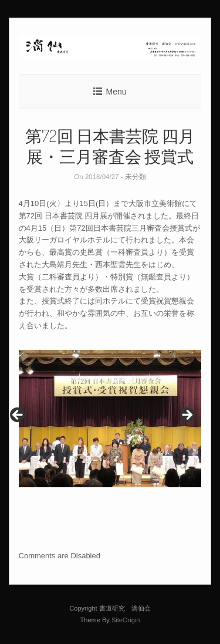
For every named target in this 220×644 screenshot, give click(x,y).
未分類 (136, 177)
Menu (116, 92)
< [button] (18, 416)
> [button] (187, 416)
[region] (110, 419)
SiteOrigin (126, 620)
